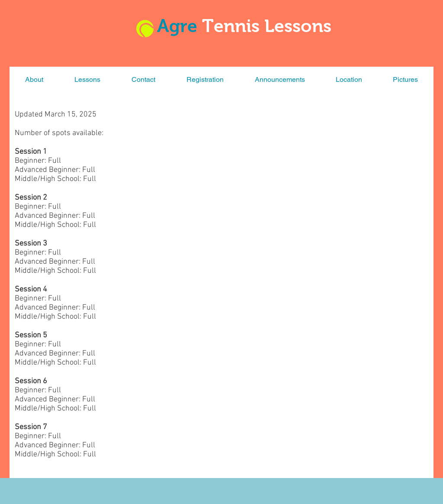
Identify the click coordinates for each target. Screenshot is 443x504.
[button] (87, 80)
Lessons (298, 26)
